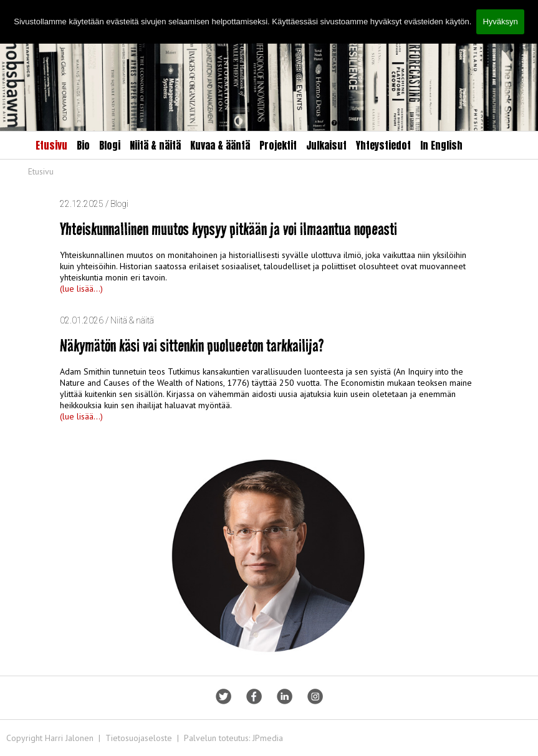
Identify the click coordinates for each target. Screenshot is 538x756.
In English (441, 145)
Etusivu (51, 145)
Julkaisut (326, 145)
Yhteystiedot (383, 145)
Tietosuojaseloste (139, 738)
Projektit (278, 145)
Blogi (110, 145)
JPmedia (268, 738)
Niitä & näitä (155, 145)
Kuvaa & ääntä (220, 145)
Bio (83, 145)
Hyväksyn (500, 22)
